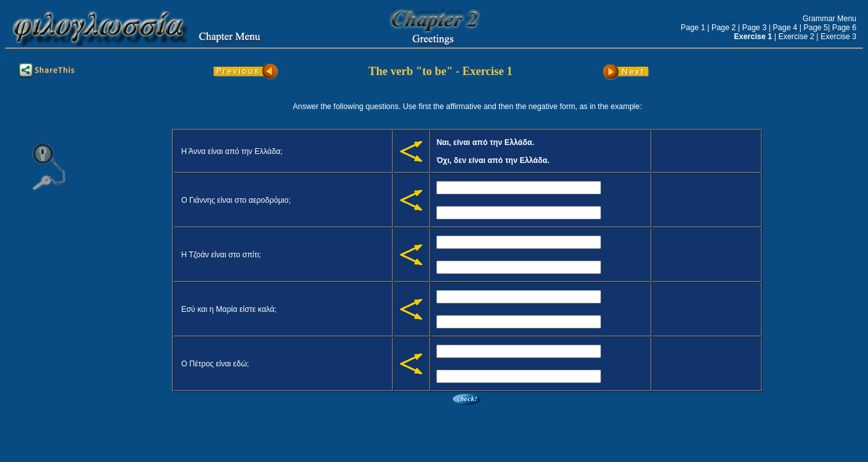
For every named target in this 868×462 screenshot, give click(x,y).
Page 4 (785, 28)
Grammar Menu (830, 19)
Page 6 (844, 28)
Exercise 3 (838, 37)
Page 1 (693, 28)
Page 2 (724, 28)
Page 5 (815, 28)
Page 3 (754, 28)
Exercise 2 (796, 37)
